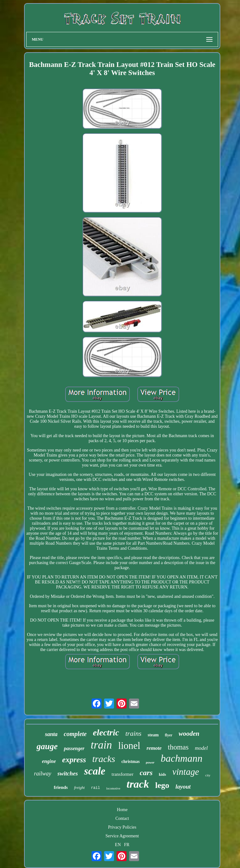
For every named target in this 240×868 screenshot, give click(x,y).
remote (154, 748)
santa (51, 734)
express (74, 760)
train (101, 745)
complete (75, 734)
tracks (104, 759)
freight (79, 787)
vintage (185, 772)
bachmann (181, 758)
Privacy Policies (122, 827)
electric (106, 732)
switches (68, 773)
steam (153, 735)
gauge (47, 746)
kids (162, 774)
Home (122, 810)
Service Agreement (122, 836)
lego (162, 785)
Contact (122, 818)
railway (43, 774)
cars (146, 773)
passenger (74, 748)
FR (127, 845)
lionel (129, 746)
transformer (122, 774)
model (202, 748)
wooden (189, 734)
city (208, 775)
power (150, 762)
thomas (178, 747)
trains (133, 733)
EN (118, 845)
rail (95, 788)
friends (61, 787)
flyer (169, 735)
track (138, 784)
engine (49, 761)
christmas (131, 762)
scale (95, 771)
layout (183, 787)
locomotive (113, 788)
